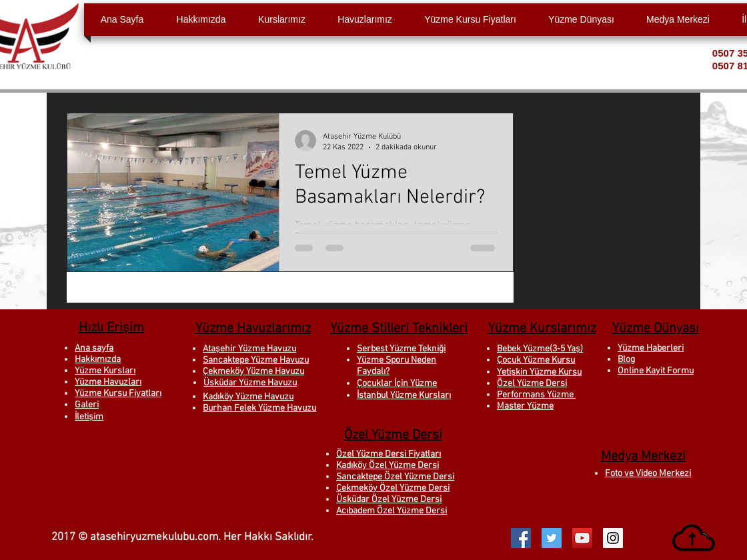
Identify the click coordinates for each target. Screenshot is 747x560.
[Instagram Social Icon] (613, 538)
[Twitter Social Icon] (552, 538)
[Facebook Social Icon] (521, 538)
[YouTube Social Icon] (582, 538)
